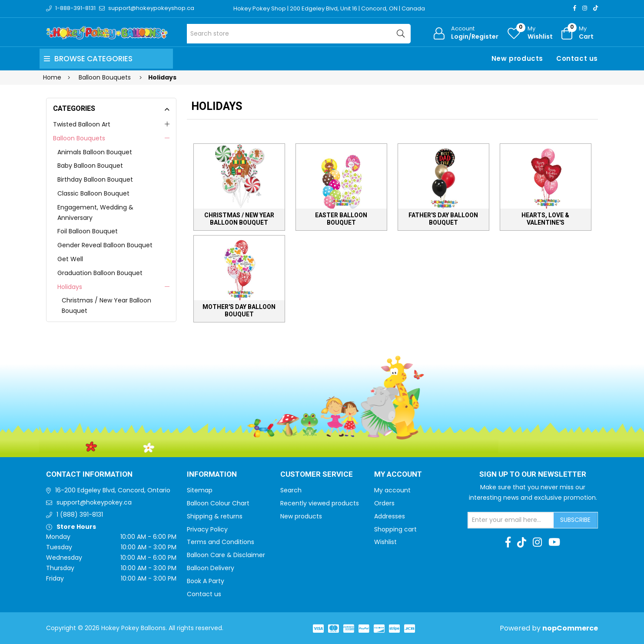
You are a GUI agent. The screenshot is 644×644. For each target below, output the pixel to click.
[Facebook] (575, 8)
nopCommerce (570, 628)
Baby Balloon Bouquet (90, 166)
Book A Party (206, 581)
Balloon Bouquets (79, 138)
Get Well (70, 259)
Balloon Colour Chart (218, 503)
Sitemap (200, 490)
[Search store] (299, 34)
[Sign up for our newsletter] (511, 520)
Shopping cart (395, 529)
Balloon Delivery (211, 568)
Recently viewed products (320, 503)
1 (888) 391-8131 (80, 515)
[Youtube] (554, 542)
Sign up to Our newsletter (533, 475)
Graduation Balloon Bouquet (100, 273)
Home (52, 77)
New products (517, 58)
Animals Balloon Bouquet (95, 152)
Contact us (577, 58)
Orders (384, 503)
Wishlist (385, 542)
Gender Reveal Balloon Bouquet (105, 245)
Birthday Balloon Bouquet (95, 179)
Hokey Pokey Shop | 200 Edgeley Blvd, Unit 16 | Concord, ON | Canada (329, 8)
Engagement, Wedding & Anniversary (95, 212)
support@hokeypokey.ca (94, 502)
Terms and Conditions (221, 542)
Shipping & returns (215, 516)
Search (291, 490)
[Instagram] (585, 8)
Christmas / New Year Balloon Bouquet (106, 305)
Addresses (390, 516)
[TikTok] (596, 8)
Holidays (70, 287)
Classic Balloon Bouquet (93, 193)
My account (392, 490)
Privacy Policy (207, 529)
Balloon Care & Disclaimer (226, 555)
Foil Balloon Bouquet (88, 231)
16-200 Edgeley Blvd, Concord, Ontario (113, 490)
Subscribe (575, 520)
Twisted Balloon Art (82, 124)
